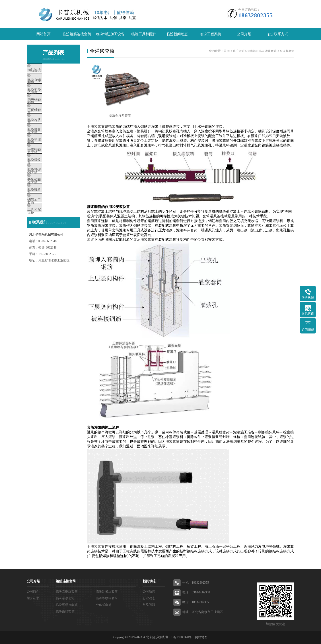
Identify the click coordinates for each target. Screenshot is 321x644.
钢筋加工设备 (47, 241)
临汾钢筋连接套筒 (77, 34)
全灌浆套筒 (46, 175)
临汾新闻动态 (177, 34)
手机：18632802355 (196, 583)
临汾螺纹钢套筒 (49, 189)
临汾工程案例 (211, 34)
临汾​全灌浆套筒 (120, 116)
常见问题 (149, 605)
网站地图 (201, 637)
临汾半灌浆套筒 (49, 162)
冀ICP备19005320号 (179, 637)
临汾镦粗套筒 (47, 228)
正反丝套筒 (46, 123)
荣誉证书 (33, 598)
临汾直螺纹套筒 (49, 83)
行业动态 (149, 598)
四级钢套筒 (46, 110)
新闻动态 (149, 581)
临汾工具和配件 (144, 34)
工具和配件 (46, 254)
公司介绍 (244, 34)
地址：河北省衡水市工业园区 (203, 612)
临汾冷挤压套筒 (49, 136)
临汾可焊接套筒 (49, 202)
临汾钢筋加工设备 (110, 34)
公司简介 (33, 592)
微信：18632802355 (196, 602)
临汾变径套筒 (47, 97)
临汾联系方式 (278, 34)
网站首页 (43, 34)
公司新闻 (149, 592)
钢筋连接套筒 (47, 70)
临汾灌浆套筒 (47, 149)
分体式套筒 (46, 215)
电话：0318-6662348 (196, 592)
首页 (226, 51)
